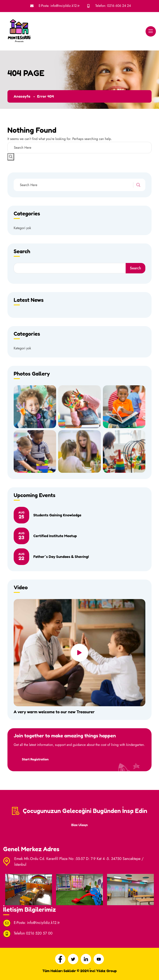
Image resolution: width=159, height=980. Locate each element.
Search (135, 268)
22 (21, 557)
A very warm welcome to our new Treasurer (54, 712)
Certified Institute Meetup (55, 536)
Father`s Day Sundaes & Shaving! (61, 556)
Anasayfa (22, 96)
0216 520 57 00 (39, 933)
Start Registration (35, 759)
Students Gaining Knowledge (57, 515)
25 (21, 515)
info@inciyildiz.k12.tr (65, 6)
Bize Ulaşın (79, 825)
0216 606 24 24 (119, 6)
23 (21, 536)
